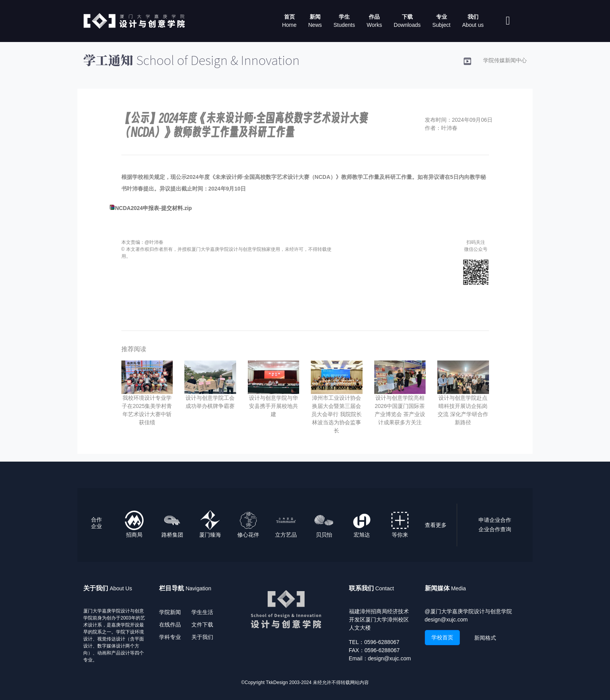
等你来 (400, 535)
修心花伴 (248, 535)
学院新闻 (170, 612)
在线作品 (170, 625)
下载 (407, 17)
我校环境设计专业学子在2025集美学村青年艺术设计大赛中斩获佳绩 (147, 410)
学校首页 (442, 637)
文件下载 (202, 625)
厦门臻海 (210, 535)
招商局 (134, 535)
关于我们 (202, 637)
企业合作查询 (495, 529)
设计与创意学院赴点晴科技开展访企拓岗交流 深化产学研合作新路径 (463, 410)
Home (289, 25)
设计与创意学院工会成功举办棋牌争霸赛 (210, 402)
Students (344, 25)
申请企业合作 (495, 520)
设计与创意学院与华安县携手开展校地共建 (273, 406)
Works (374, 25)
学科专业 (170, 637)
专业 (442, 17)
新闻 (315, 17)
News (315, 25)
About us (473, 25)
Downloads (407, 25)
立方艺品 (286, 535)
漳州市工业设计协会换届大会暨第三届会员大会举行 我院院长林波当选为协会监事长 (337, 414)
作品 (374, 17)
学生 (344, 17)
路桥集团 (172, 535)
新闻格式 (485, 638)
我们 (473, 17)
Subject (441, 25)
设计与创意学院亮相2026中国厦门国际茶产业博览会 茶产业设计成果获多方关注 (400, 410)
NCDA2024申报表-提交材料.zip (154, 208)
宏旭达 (362, 535)
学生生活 (202, 612)
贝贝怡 (324, 535)
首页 (289, 17)
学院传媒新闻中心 (505, 60)
